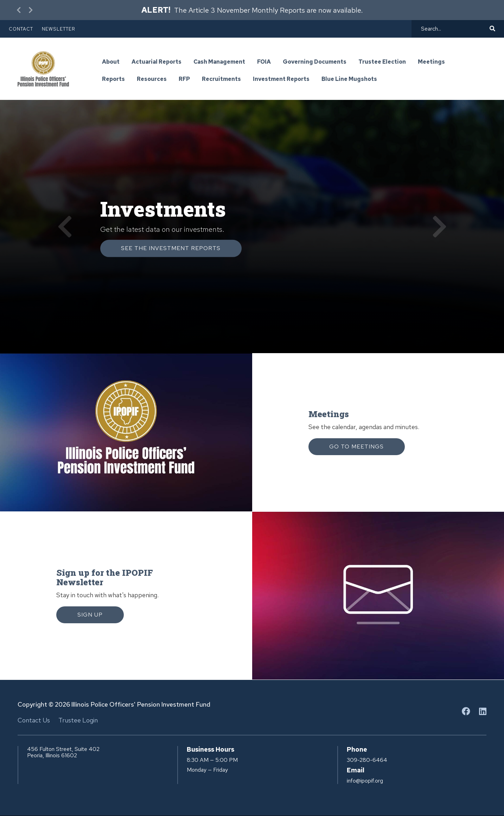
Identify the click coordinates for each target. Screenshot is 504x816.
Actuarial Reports (157, 62)
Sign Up (90, 615)
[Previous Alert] (19, 10)
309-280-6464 (367, 760)
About (111, 62)
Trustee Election (382, 62)
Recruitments (221, 79)
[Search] (454, 29)
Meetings (431, 62)
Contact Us (34, 720)
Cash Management (219, 62)
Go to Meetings (357, 447)
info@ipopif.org (365, 781)
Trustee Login (78, 720)
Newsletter (59, 29)
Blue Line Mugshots (349, 79)
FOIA (264, 62)
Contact (21, 29)
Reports (113, 79)
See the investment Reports (171, 248)
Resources (152, 79)
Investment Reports (281, 79)
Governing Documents (315, 62)
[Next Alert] (30, 10)
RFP (184, 79)
